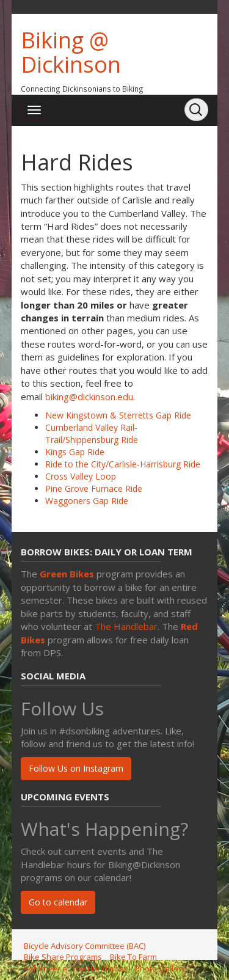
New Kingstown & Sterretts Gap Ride (118, 415)
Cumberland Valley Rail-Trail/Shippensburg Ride (92, 433)
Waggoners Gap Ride (87, 501)
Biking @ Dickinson (71, 52)
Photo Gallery (160, 968)
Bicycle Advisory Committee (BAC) (85, 946)
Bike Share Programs (63, 957)
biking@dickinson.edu (89, 397)
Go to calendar (58, 902)
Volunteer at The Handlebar (75, 968)
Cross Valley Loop (81, 476)
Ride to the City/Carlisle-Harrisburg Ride (123, 464)
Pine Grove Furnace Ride (94, 488)
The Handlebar (126, 626)
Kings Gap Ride (75, 452)
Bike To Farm (133, 957)
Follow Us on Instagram (76, 768)
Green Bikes (67, 574)
